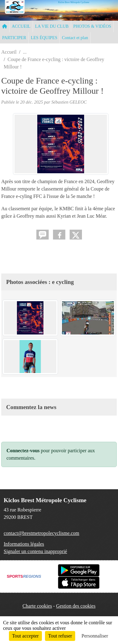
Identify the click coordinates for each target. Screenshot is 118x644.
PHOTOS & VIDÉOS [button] (92, 26)
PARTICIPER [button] (14, 38)
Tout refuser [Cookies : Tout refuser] (60, 636)
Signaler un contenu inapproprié (35, 551)
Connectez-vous (23, 451)
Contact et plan (75, 38)
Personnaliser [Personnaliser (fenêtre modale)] (95, 636)
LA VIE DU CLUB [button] (52, 26)
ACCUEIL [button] (21, 26)
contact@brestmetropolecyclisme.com (41, 533)
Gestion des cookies (76, 606)
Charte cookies (37, 606)
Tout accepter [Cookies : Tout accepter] (25, 636)
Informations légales (24, 544)
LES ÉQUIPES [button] (44, 38)
